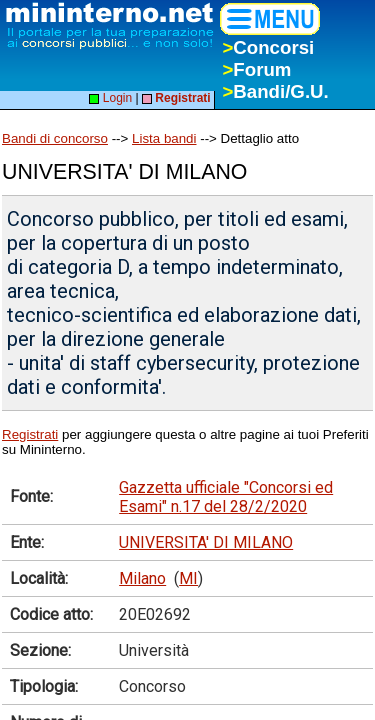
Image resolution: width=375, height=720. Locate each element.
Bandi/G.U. (275, 91)
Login (110, 98)
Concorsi (268, 47)
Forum (256, 69)
